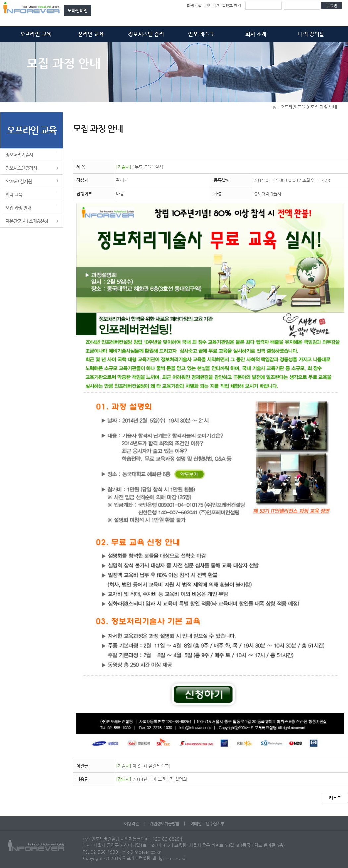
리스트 (335, 798)
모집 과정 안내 (18, 208)
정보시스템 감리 (146, 34)
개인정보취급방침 (165, 823)
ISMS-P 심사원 (19, 181)
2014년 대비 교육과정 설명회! (152, 779)
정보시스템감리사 (21, 168)
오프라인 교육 (36, 34)
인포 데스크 (201, 34)
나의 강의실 (311, 34)
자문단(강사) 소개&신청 (27, 221)
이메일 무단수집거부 (207, 823)
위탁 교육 (14, 195)
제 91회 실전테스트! (143, 766)
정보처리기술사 (19, 155)
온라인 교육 (91, 34)
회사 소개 (256, 34)
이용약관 (132, 823)
